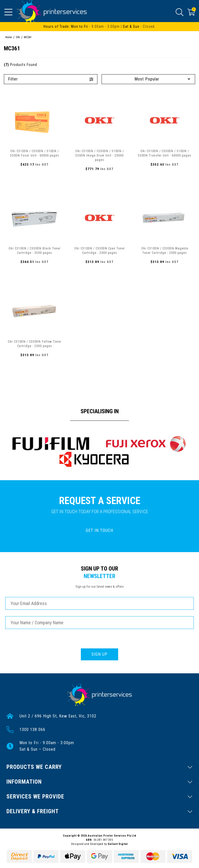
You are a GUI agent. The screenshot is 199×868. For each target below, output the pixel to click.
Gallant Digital (118, 844)
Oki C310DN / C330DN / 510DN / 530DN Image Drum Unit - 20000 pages (100, 155)
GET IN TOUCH (99, 530)
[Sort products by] (148, 79)
